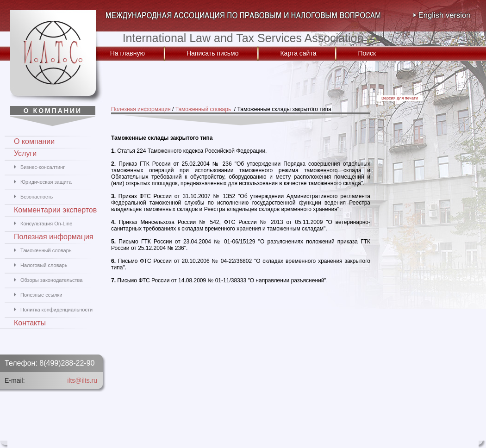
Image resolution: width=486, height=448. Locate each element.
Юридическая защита (46, 182)
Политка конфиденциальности (56, 310)
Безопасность (37, 197)
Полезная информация (141, 109)
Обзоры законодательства (51, 280)
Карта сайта (298, 53)
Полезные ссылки (41, 295)
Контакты (30, 323)
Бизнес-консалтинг (43, 167)
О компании (34, 141)
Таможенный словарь (204, 109)
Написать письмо (212, 53)
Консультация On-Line (46, 224)
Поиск (367, 53)
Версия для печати (400, 98)
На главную (128, 53)
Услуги (25, 153)
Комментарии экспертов (55, 210)
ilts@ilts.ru (82, 380)
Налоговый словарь (44, 265)
